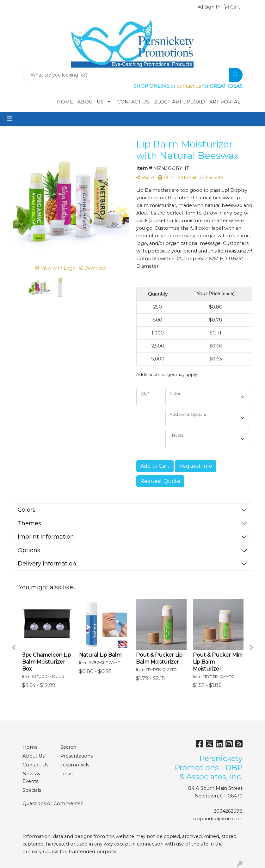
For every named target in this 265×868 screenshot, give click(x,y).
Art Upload (188, 102)
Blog (160, 102)
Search (68, 747)
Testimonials (75, 765)
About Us (90, 102)
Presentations (76, 756)
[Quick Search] (126, 75)
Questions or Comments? (53, 803)
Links (66, 774)
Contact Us (133, 102)
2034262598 (228, 811)
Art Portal (225, 102)
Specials (32, 790)
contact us (189, 86)
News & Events (31, 777)
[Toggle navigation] (10, 119)
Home (65, 102)
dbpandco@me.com (218, 819)
